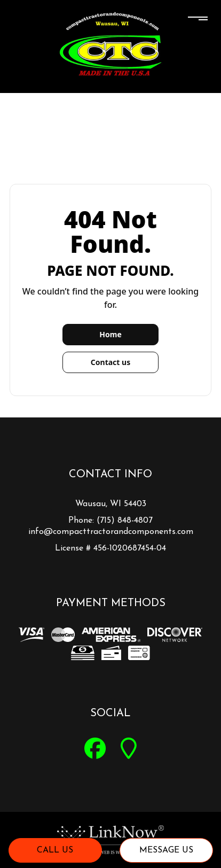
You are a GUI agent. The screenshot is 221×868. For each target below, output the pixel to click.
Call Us (55, 850)
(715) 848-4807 (125, 521)
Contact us (111, 362)
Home (110, 334)
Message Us (166, 850)
